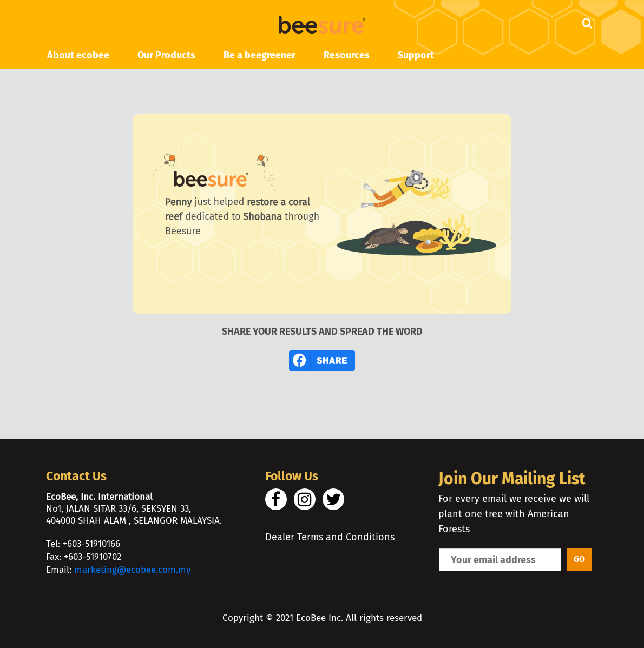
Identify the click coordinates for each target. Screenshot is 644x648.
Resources (347, 55)
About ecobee (78, 55)
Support (416, 55)
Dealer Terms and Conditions (330, 537)
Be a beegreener (259, 55)
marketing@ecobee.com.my (132, 570)
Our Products (166, 55)
